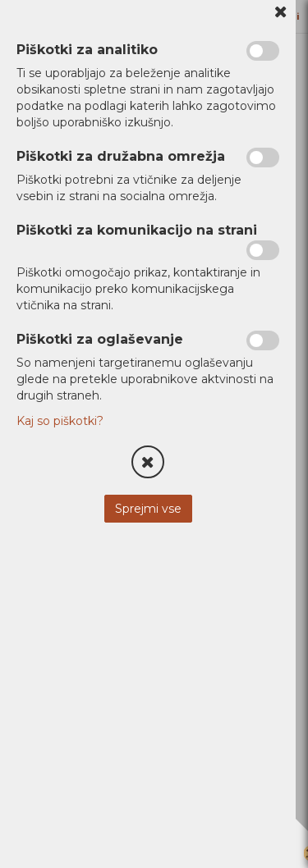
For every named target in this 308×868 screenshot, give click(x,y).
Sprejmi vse (148, 509)
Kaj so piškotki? (60, 421)
